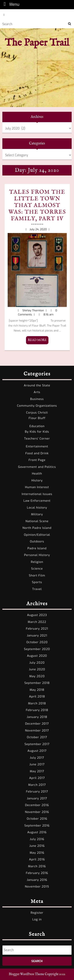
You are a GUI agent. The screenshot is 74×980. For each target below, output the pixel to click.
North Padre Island (37, 528)
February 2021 (37, 629)
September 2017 (37, 744)
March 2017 (37, 785)
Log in (37, 919)
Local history (37, 508)
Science (37, 569)
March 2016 (37, 866)
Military (37, 514)
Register (37, 913)
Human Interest (37, 487)
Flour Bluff (37, 418)
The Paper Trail (37, 43)
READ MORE (11, 279)
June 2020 (37, 669)
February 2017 (37, 792)
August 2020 (37, 656)
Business (37, 399)
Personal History (37, 555)
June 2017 (37, 764)
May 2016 (37, 853)
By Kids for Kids (37, 432)
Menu (10, 4)
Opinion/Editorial (37, 535)
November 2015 (37, 887)
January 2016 (37, 880)
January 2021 (37, 635)
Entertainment (37, 446)
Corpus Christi (37, 413)
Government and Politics (37, 467)
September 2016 (37, 826)
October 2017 (37, 737)
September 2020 (37, 649)
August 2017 (37, 751)
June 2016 (37, 846)
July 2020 (37, 663)
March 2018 (37, 703)
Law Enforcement (37, 501)
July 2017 (37, 758)
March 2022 (37, 622)
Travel (37, 589)
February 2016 (37, 873)
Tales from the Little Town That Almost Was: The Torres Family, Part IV (11, 257)
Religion (37, 562)
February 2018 (37, 710)
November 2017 (37, 731)
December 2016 (37, 805)
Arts (37, 392)
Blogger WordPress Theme (27, 974)
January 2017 (37, 798)
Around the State (37, 385)
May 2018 (37, 690)
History (37, 480)
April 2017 (37, 778)
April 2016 (37, 859)
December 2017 (37, 724)
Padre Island (37, 548)
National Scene (37, 521)
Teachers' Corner (37, 439)
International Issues (37, 494)
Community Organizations (37, 406)
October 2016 (37, 819)
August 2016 (37, 832)
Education (37, 426)
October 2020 (37, 642)
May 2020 (37, 676)
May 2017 (37, 771)
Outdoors (37, 541)
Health (37, 474)
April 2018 (37, 696)
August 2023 (37, 615)
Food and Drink (37, 453)
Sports (37, 582)
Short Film (37, 575)
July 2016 (37, 839)
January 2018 (37, 717)
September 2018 (37, 683)
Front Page (37, 460)
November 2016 (37, 812)
